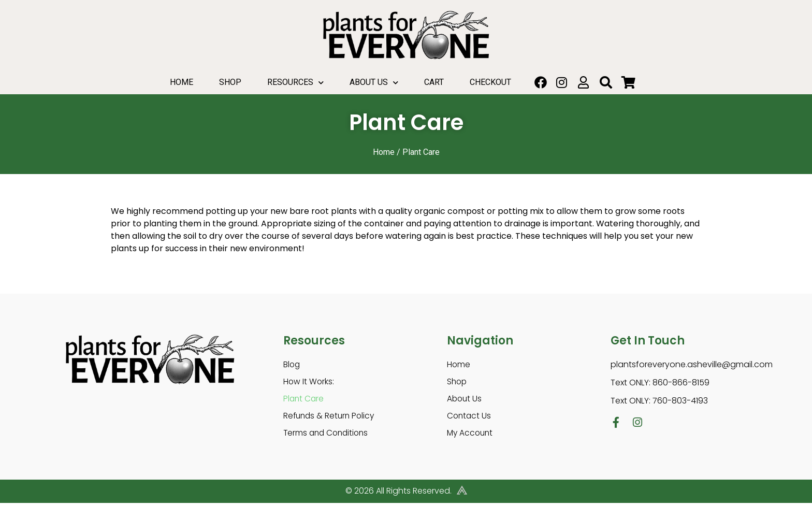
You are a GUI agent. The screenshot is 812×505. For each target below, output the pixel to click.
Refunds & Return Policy (331, 417)
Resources (295, 83)
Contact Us (470, 417)
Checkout (490, 82)
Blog (292, 364)
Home (182, 82)
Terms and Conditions (328, 435)
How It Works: (309, 382)
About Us (374, 83)
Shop (230, 82)
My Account (471, 435)
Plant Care (304, 400)
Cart (434, 82)
